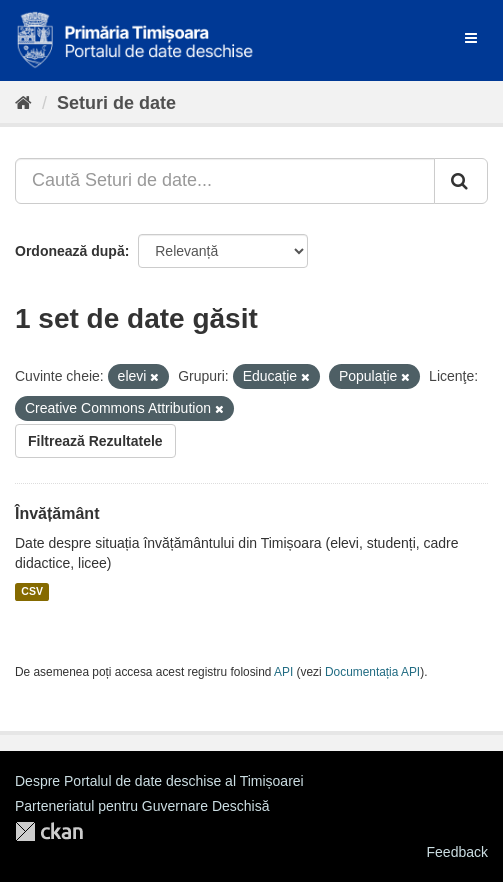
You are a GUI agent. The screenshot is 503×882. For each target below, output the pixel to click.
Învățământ (57, 513)
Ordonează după (70, 251)
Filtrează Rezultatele (95, 441)
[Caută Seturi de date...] (225, 181)
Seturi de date (116, 103)
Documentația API (372, 672)
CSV (32, 592)
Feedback (457, 852)
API (283, 672)
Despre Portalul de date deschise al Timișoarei (159, 781)
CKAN (49, 831)
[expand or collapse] (471, 38)
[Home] (23, 103)
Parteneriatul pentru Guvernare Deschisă (142, 806)
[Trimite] (461, 181)
